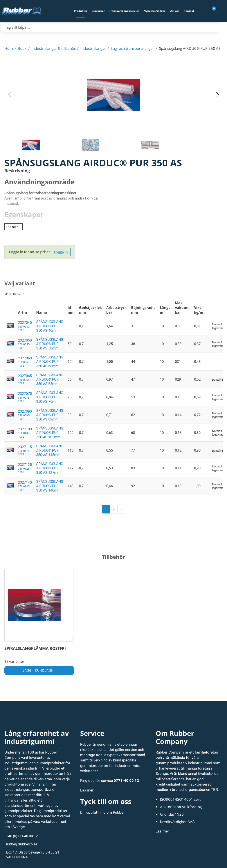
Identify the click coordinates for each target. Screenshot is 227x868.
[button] (113, 95)
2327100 (25, 433)
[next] (121, 509)
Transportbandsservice (124, 11)
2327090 (25, 415)
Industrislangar (93, 48)
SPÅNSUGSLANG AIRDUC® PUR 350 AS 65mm (50, 379)
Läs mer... (14, 227)
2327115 (25, 450)
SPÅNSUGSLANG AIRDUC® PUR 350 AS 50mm (50, 344)
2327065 (25, 379)
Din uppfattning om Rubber (102, 812)
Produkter (81, 11)
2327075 (25, 397)
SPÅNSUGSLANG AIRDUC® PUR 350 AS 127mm (50, 468)
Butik (22, 48)
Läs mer (87, 790)
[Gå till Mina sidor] (220, 11)
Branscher (98, 11)
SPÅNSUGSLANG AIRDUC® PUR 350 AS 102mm (50, 433)
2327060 (25, 362)
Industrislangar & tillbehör (53, 48)
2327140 (25, 486)
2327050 (25, 344)
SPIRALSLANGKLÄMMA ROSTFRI (35, 648)
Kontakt (189, 11)
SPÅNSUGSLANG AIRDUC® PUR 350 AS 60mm (50, 362)
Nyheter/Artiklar (154, 11)
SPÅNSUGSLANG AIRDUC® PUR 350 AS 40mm (50, 326)
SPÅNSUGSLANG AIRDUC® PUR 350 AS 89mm (50, 415)
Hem (9, 48)
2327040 (25, 326)
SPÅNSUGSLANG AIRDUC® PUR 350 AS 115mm (50, 450)
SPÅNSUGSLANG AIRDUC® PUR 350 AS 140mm (50, 486)
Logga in (61, 252)
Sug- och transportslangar (132, 48)
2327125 (25, 468)
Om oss (175, 11)
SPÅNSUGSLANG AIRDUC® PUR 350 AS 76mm (50, 397)
